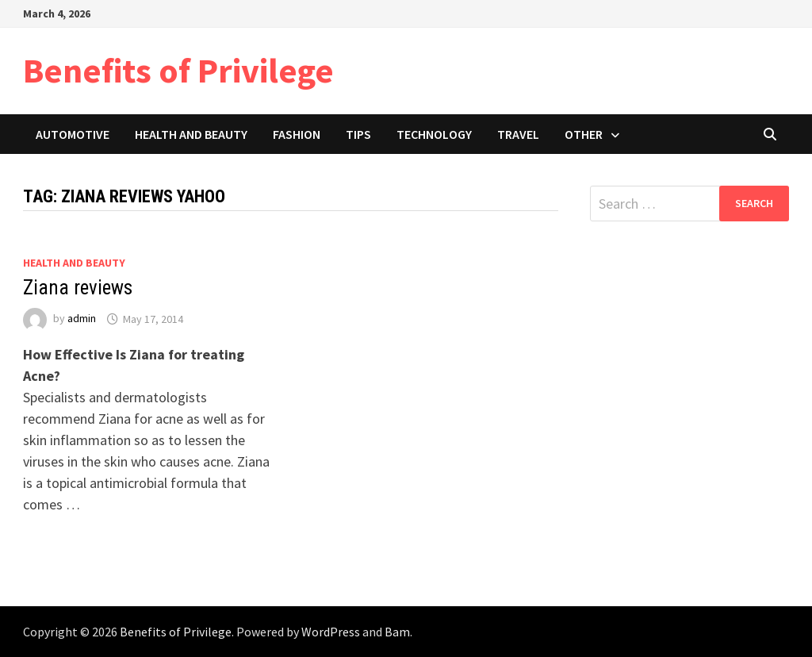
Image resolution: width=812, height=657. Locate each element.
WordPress (331, 632)
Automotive (73, 134)
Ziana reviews (78, 288)
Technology (434, 134)
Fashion (297, 134)
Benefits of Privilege (178, 70)
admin (82, 319)
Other (584, 134)
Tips (358, 134)
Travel (518, 134)
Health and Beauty (191, 134)
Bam (397, 632)
